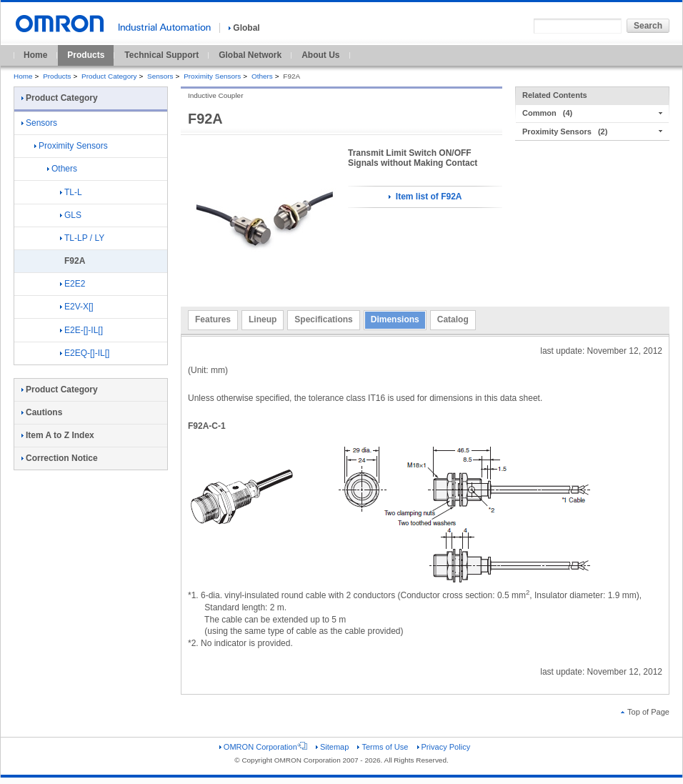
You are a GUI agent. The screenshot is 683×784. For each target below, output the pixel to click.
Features (213, 319)
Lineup (263, 319)
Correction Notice (60, 458)
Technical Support (161, 55)
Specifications (323, 319)
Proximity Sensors (212, 76)
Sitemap (332, 747)
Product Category (109, 76)
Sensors (160, 76)
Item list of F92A (425, 197)
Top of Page (645, 712)
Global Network (250, 55)
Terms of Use (383, 747)
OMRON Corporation (263, 747)
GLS (71, 215)
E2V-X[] (77, 307)
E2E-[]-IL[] (81, 330)
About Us (320, 55)
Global (244, 28)
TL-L (71, 192)
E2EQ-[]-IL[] (85, 353)
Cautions (42, 412)
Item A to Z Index (58, 435)
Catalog (453, 319)
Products (86, 55)
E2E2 (73, 284)
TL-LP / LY (82, 238)
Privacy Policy (444, 747)
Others (262, 76)
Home (35, 55)
